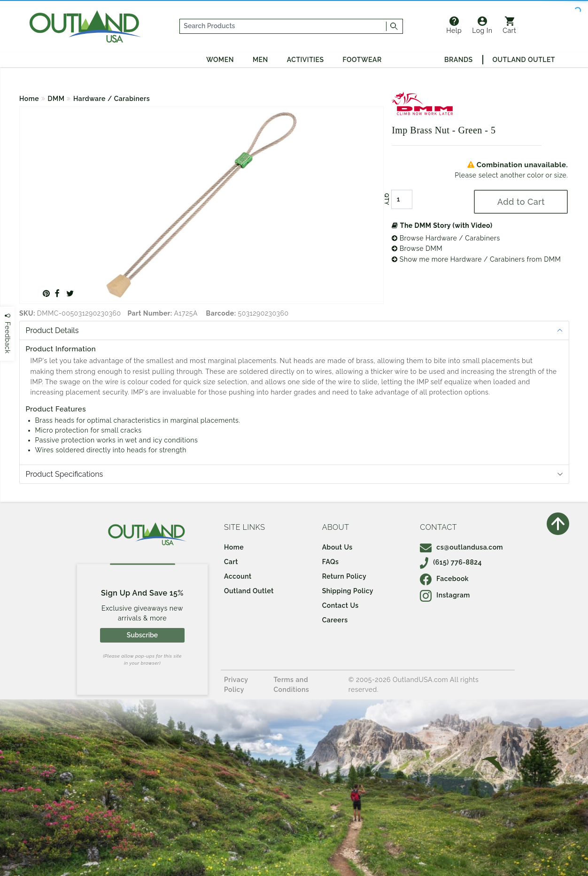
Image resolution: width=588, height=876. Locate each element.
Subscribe (142, 635)
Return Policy (344, 576)
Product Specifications (65, 474)
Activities (306, 60)
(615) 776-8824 (451, 562)
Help (454, 25)
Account (238, 576)
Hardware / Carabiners (112, 99)
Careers (335, 620)
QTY (387, 199)
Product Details (52, 330)
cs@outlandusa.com (461, 547)
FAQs (331, 562)
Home (29, 99)
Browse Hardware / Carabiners (446, 238)
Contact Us (340, 605)
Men (260, 60)
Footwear (362, 60)
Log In (482, 25)
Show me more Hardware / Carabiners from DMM (476, 259)
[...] (283, 26)
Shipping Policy (348, 591)
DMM (56, 99)
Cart (509, 25)
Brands (458, 60)
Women (220, 60)
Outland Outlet (524, 60)
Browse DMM (417, 248)
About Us (337, 547)
